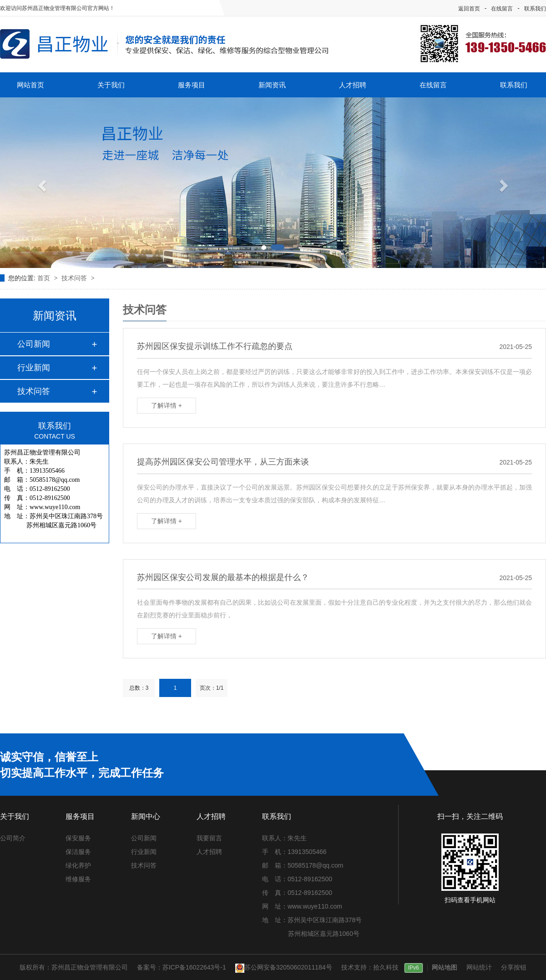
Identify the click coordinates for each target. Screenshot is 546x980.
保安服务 (78, 838)
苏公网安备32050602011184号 (284, 967)
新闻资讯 (272, 85)
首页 (45, 278)
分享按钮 (514, 967)
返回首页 (469, 9)
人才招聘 (353, 85)
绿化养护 (78, 865)
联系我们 (535, 9)
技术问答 (75, 278)
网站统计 (479, 967)
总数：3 (139, 688)
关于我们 (111, 85)
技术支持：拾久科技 (370, 967)
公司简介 (13, 838)
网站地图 (445, 967)
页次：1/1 (212, 688)
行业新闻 (34, 368)
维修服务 (78, 879)
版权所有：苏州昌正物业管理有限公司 (74, 967)
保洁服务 (78, 852)
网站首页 (30, 85)
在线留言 (502, 9)
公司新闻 (34, 344)
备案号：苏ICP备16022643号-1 (182, 967)
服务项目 (192, 85)
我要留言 (209, 838)
